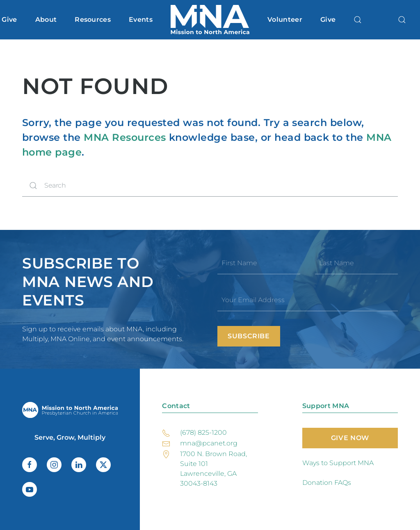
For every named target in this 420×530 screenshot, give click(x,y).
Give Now (350, 438)
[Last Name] (356, 263)
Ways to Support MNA (338, 463)
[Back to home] (210, 20)
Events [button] (141, 20)
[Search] (210, 186)
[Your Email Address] (308, 300)
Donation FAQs (327, 483)
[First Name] (259, 263)
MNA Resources (125, 137)
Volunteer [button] (285, 20)
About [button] (46, 20)
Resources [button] (93, 20)
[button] (358, 20)
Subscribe (249, 336)
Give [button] (9, 20)
